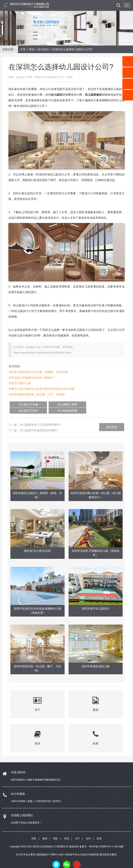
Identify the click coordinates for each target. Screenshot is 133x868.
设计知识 (43, 49)
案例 (45, 832)
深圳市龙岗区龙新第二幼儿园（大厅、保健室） (38, 394)
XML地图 (119, 840)
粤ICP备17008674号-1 (101, 840)
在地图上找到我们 (22, 809)
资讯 (32, 49)
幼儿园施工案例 (47, 404)
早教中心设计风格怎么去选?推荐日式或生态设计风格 (42, 389)
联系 (99, 832)
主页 (23, 49)
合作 (88, 832)
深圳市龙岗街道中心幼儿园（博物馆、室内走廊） (39, 372)
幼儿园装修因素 (98, 404)
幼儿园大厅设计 (73, 404)
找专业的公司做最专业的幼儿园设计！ (32, 378)
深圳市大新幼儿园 (20, 383)
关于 (77, 832)
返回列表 (112, 421)
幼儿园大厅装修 (22, 404)
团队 (56, 832)
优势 (34, 832)
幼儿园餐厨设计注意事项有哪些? (40, 418)
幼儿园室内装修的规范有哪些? (39, 424)
